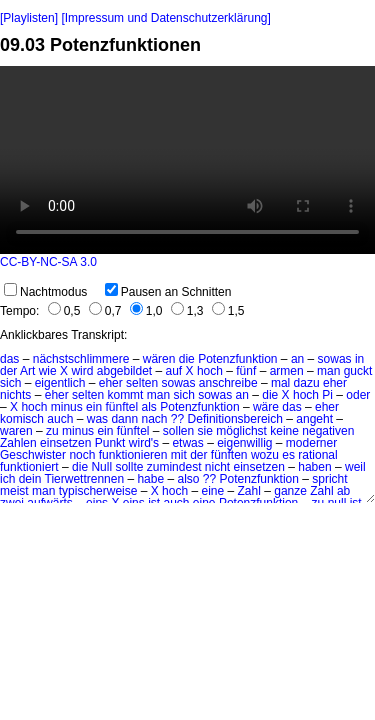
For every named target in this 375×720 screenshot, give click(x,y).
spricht (329, 479)
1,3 (187, 311)
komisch (22, 419)
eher (111, 383)
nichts (15, 395)
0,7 (105, 311)
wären (159, 359)
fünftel (121, 407)
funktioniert (29, 467)
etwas (187, 443)
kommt (125, 395)
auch (60, 419)
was (97, 419)
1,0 (146, 311)
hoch (210, 371)
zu (52, 431)
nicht (217, 467)
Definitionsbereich (235, 419)
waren (16, 431)
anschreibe (228, 383)
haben (314, 467)
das (9, 359)
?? (177, 419)
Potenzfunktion (237, 359)
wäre (266, 407)
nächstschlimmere (81, 359)
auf (174, 371)
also (188, 479)
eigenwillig (244, 443)
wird (82, 371)
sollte (129, 467)
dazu (307, 383)
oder (358, 395)
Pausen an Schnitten (168, 292)
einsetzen (65, 443)
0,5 (64, 311)
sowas (335, 359)
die (187, 359)
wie (48, 371)
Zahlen (18, 443)
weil (355, 467)
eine (212, 491)
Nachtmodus (45, 292)
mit (179, 455)
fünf (246, 371)
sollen (178, 431)
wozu (265, 455)
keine (284, 431)
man (328, 371)
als (149, 407)
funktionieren (133, 455)
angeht (314, 419)
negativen (328, 431)
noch (82, 455)
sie (205, 431)
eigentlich (60, 383)
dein (30, 479)
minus (67, 407)
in (359, 359)
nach (154, 419)
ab (343, 491)
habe (150, 479)
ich (7, 479)
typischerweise (98, 491)
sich (10, 383)
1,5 (228, 311)
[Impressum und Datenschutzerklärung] (165, 18)
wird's (144, 443)
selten (142, 383)
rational (317, 455)
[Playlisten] (29, 18)
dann (124, 419)
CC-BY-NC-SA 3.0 (48, 262)
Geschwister (33, 455)
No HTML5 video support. (187, 160)
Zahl (249, 491)
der (8, 371)
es (288, 455)
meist (14, 491)
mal (280, 383)
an (297, 359)
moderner (311, 443)
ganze (290, 491)
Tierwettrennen (85, 479)
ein (94, 407)
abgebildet (124, 371)
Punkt (110, 443)
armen (287, 371)
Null (101, 467)
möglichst (241, 431)
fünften (229, 455)
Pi (327, 395)
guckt (358, 371)
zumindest (174, 467)
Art (27, 371)
